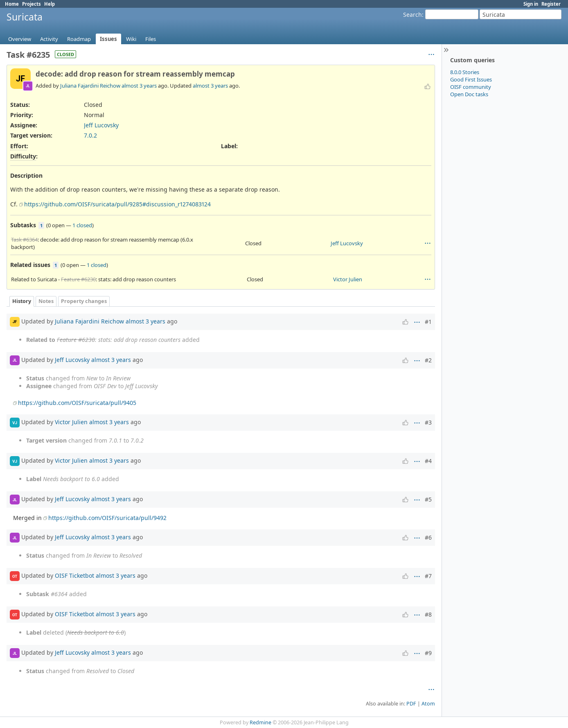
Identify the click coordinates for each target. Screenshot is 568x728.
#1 (428, 322)
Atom (428, 704)
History (22, 301)
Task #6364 (24, 240)
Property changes (84, 301)
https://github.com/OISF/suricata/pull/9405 (77, 403)
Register (551, 4)
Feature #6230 (78, 279)
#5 (428, 499)
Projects (32, 4)
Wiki (131, 39)
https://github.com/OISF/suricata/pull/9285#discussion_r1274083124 (117, 204)
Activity (49, 39)
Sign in (531, 4)
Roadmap (79, 39)
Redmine (260, 722)
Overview (20, 39)
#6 (428, 537)
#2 (428, 360)
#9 (428, 653)
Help (50, 4)
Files (151, 39)
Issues (108, 39)
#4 (428, 461)
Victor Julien (348, 279)
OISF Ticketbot (74, 575)
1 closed (82, 225)
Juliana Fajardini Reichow (90, 86)
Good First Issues (471, 79)
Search (412, 15)
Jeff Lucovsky (101, 125)
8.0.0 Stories (465, 72)
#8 (428, 614)
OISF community (471, 87)
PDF (411, 704)
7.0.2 (90, 135)
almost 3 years (139, 86)
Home (12, 4)
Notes (46, 301)
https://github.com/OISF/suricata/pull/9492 (107, 518)
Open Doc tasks (469, 94)
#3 (428, 422)
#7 (428, 576)
